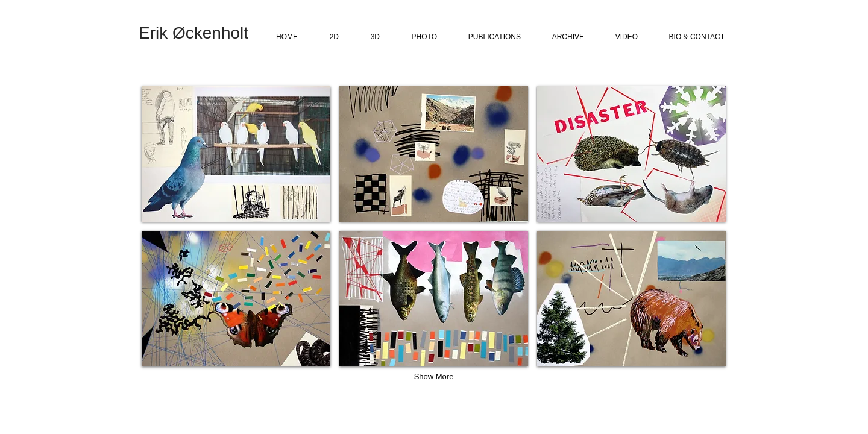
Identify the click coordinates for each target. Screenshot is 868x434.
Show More (434, 376)
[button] (236, 154)
